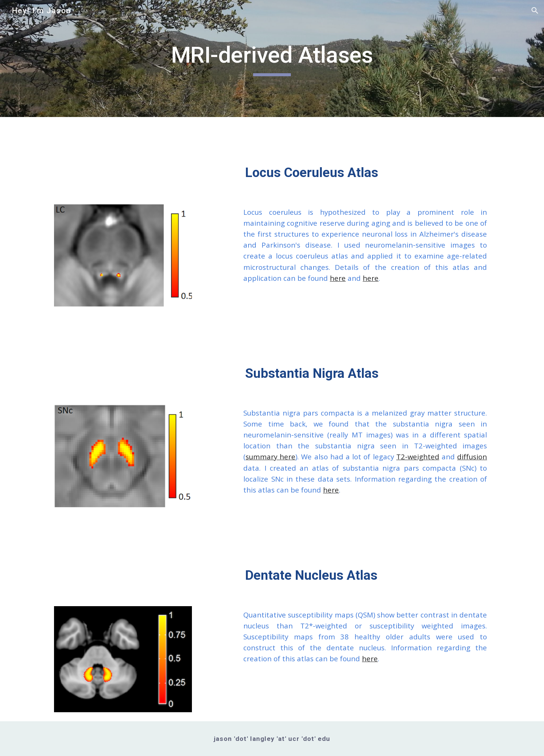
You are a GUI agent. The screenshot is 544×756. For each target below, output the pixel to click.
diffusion (472, 457)
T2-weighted (418, 457)
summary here (270, 457)
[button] (535, 11)
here (338, 278)
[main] (272, 59)
